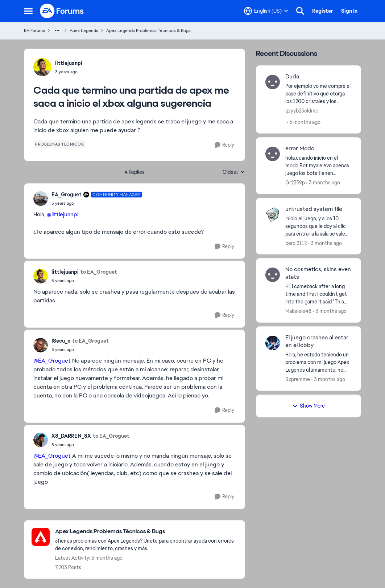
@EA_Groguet (52, 361)
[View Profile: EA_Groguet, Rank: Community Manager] (41, 199)
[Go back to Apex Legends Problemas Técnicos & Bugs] (146, 532)
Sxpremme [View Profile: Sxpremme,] (298, 379)
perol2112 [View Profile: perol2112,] (296, 243)
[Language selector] (266, 11)
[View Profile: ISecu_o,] (41, 345)
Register (323, 11)
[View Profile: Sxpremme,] (273, 343)
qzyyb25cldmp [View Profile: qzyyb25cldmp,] (302, 111)
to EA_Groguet (99, 272)
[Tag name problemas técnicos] (59, 144)
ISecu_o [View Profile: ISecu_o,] (61, 341)
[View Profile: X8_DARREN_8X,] (41, 440)
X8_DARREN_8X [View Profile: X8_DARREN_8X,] (71, 436)
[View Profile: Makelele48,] (273, 275)
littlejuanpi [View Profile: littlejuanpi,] (69, 63)
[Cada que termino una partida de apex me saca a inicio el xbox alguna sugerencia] (97, 203)
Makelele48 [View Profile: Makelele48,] (298, 311)
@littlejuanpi (63, 214)
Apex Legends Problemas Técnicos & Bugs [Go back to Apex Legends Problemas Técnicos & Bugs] (148, 30)
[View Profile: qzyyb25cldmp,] (273, 82)
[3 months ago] (304, 122)
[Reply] (224, 145)
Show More (309, 406)
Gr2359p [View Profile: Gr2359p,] (295, 183)
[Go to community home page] (62, 11)
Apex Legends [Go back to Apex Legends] (84, 30)
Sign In (349, 11)
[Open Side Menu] (28, 11)
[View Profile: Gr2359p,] (273, 154)
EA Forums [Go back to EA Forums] (34, 30)
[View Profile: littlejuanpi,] (42, 67)
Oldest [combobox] (234, 172)
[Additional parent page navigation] (57, 30)
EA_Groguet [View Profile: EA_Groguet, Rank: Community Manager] (67, 195)
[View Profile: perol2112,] (273, 215)
